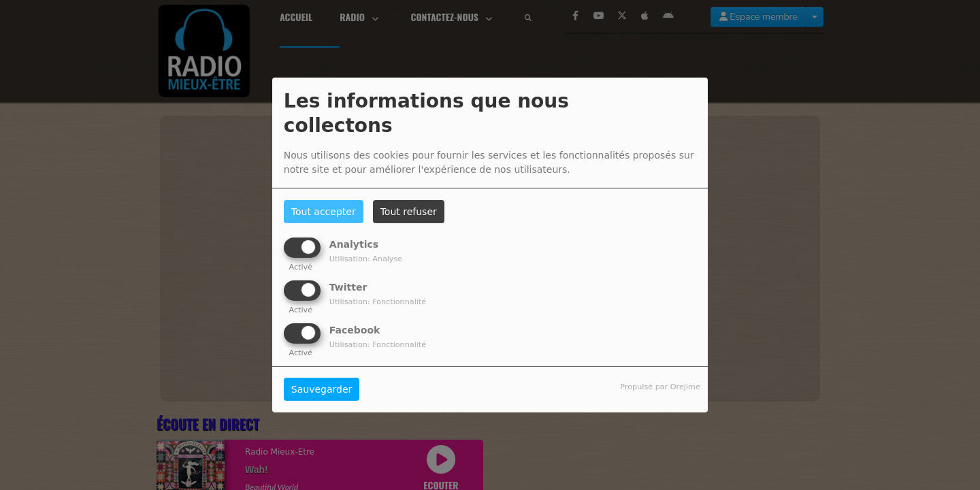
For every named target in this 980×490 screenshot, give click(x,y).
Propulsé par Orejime (660, 387)
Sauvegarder (322, 389)
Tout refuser (409, 212)
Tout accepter (324, 212)
